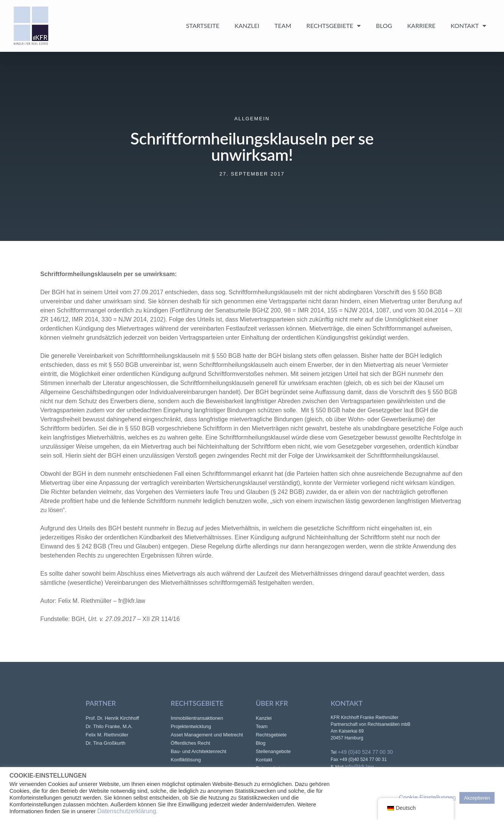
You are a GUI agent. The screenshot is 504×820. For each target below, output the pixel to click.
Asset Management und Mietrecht (207, 735)
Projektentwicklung (191, 726)
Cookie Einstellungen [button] (427, 797)
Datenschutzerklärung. (127, 811)
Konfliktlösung (186, 760)
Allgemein (252, 119)
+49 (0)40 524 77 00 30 (365, 752)
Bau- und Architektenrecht (199, 751)
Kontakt (469, 26)
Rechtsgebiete (333, 26)
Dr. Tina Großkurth (106, 743)
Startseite (203, 26)
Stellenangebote (274, 751)
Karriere (421, 26)
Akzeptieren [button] (477, 798)
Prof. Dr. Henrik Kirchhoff (112, 718)
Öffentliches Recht (191, 743)
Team (283, 26)
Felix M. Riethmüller (107, 735)
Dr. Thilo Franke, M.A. (109, 726)
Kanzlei (247, 26)
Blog (384, 26)
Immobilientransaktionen (197, 718)
